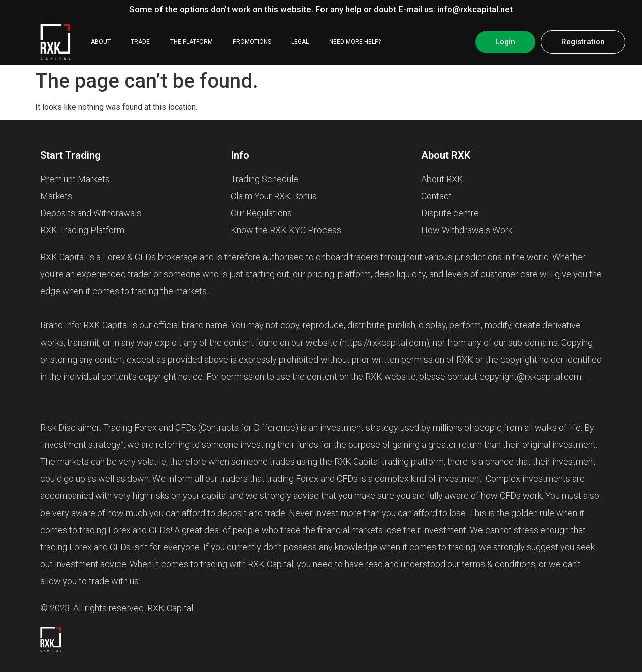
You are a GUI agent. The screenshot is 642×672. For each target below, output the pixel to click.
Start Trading (70, 155)
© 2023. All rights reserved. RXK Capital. (117, 608)
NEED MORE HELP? (355, 42)
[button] (505, 42)
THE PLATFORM (191, 42)
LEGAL (300, 42)
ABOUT (101, 42)
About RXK (446, 155)
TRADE (140, 42)
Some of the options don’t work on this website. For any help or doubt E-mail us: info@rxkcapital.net (321, 9)
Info (240, 155)
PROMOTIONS (252, 42)
